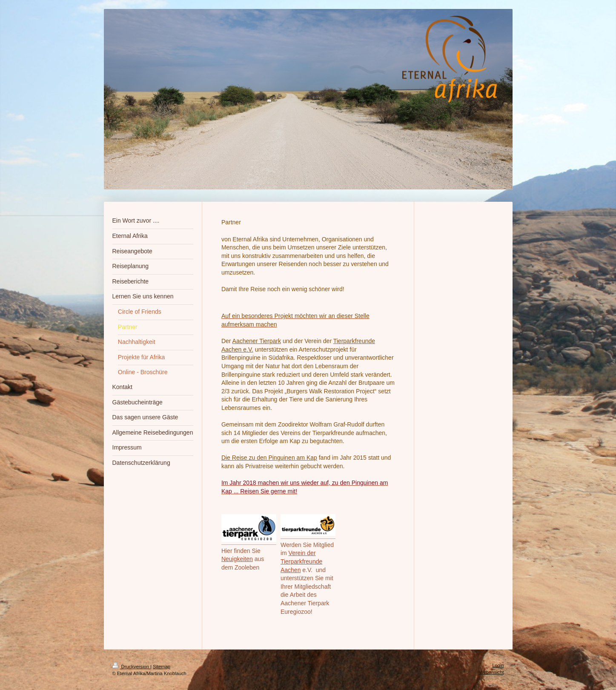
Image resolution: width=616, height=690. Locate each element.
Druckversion (132, 667)
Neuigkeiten (237, 559)
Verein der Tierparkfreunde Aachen (301, 561)
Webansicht (491, 672)
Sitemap (162, 667)
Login (498, 665)
